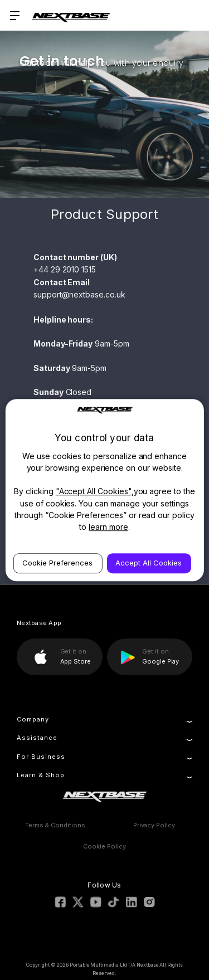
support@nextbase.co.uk (79, 294)
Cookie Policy (104, 846)
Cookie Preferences (57, 563)
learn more (108, 527)
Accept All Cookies (149, 563)
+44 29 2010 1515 (65, 269)
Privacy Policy (154, 825)
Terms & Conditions (55, 825)
